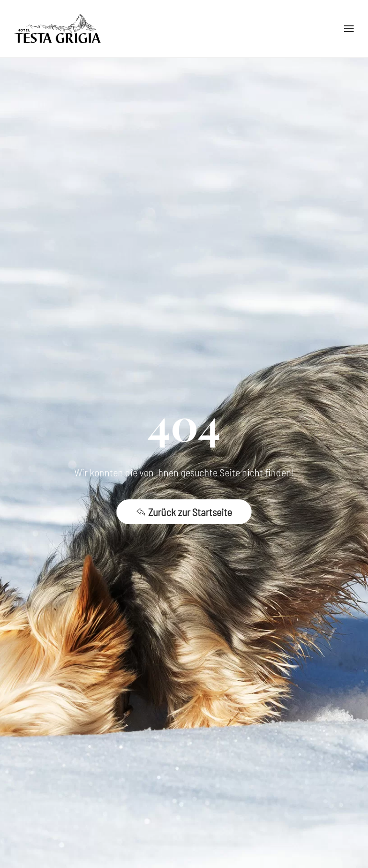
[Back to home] (57, 29)
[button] (349, 29)
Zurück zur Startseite (184, 512)
